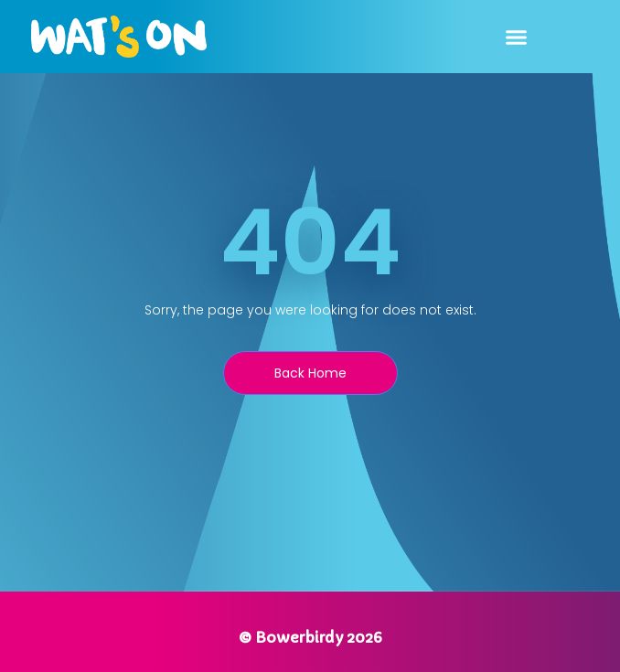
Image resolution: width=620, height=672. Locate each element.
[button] (517, 37)
